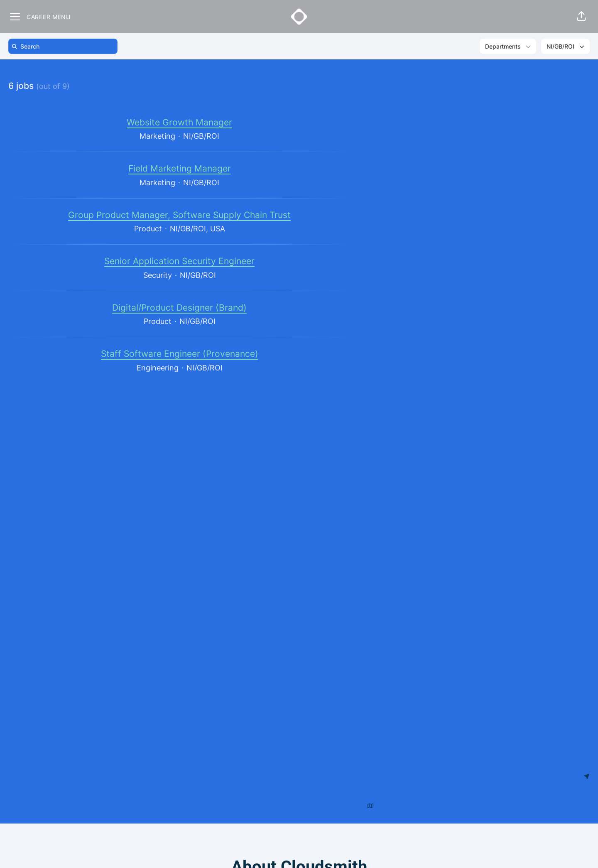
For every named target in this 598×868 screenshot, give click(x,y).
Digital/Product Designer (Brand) (179, 308)
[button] (581, 17)
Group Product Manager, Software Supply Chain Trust (179, 215)
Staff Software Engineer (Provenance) (180, 354)
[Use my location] (587, 776)
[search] (65, 46)
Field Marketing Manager (180, 169)
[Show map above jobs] (370, 806)
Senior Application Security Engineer (179, 261)
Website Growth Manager (179, 123)
